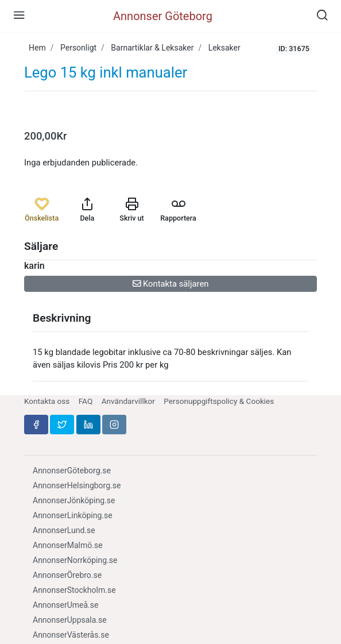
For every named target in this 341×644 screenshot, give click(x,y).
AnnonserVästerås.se (71, 635)
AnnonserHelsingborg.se (77, 485)
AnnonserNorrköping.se (75, 560)
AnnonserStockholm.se (74, 590)
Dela (87, 210)
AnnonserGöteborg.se (72, 471)
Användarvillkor (128, 401)
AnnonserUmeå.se (65, 605)
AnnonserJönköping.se (74, 500)
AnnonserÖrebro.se (67, 575)
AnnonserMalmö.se (68, 545)
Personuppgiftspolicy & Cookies (219, 401)
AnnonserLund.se (64, 530)
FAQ (86, 401)
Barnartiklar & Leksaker (152, 48)
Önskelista (42, 210)
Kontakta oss (47, 401)
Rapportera (178, 210)
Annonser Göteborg (163, 16)
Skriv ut (131, 210)
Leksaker (224, 48)
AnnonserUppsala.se (70, 620)
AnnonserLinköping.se (73, 515)
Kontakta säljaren (171, 284)
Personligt (78, 48)
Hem (37, 48)
